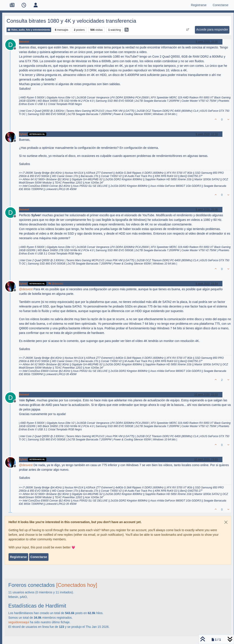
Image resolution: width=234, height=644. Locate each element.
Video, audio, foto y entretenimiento (29, 30)
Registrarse (18, 557)
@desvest (56, 284)
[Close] (226, 522)
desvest (24, 42)
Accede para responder (212, 29)
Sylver (23, 134)
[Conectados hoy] (77, 585)
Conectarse (39, 557)
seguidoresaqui (19, 622)
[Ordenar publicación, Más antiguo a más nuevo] (188, 30)
